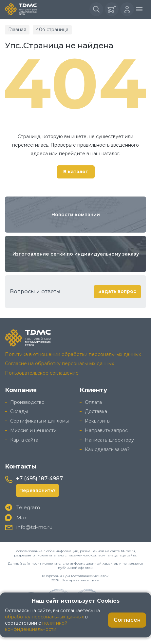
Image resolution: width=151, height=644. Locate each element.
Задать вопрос (117, 291)
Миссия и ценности (33, 430)
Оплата (93, 402)
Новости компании (76, 215)
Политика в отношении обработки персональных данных (73, 354)
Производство (27, 402)
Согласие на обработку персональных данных (59, 364)
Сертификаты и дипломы (39, 421)
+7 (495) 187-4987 (39, 478)
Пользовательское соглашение (42, 373)
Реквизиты (98, 421)
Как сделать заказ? (107, 449)
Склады (19, 411)
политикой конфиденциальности (36, 626)
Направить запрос (106, 430)
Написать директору (109, 440)
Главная (17, 30)
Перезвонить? (38, 490)
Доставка (96, 411)
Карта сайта (24, 440)
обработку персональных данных (44, 617)
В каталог (76, 172)
